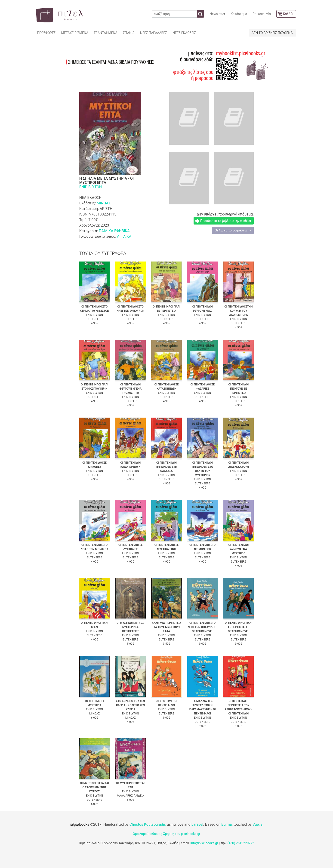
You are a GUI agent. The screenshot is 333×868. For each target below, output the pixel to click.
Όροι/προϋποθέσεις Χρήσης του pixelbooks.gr (166, 834)
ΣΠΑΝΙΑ (129, 33)
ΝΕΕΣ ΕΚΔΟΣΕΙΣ (184, 33)
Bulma (227, 824)
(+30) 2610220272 (241, 843)
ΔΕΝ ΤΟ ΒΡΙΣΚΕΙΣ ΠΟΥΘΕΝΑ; (272, 33)
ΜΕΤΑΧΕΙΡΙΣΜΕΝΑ (75, 33)
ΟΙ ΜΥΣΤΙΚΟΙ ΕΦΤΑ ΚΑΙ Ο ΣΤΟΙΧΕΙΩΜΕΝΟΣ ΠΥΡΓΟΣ (95, 787)
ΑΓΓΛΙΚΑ (124, 236)
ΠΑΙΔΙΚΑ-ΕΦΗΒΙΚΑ (114, 231)
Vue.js (258, 824)
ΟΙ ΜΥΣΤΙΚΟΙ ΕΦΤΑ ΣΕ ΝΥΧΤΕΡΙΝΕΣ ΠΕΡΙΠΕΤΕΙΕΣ (130, 627)
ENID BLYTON (91, 187)
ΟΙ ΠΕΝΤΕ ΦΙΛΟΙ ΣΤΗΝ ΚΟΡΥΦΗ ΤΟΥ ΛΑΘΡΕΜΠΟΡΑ (238, 311)
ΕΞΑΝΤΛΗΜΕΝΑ (106, 33)
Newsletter (217, 14)
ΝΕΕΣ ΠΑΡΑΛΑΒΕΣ (154, 33)
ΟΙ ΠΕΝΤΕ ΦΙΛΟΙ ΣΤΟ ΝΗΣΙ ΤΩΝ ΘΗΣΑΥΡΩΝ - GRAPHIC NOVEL (202, 627)
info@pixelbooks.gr (204, 843)
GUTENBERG (94, 319)
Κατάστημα (239, 14)
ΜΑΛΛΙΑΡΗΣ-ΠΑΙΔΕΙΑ (130, 796)
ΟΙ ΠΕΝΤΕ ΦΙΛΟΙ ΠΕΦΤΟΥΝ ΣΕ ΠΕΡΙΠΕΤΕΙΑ (238, 389)
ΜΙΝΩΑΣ (104, 203)
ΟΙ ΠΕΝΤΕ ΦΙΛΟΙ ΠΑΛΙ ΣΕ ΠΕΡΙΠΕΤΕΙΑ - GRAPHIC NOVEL (239, 627)
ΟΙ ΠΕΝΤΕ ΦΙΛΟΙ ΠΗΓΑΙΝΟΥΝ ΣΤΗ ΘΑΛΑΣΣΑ (166, 467)
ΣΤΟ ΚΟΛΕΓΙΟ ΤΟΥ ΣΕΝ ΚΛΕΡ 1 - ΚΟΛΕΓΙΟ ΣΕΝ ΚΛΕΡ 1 (131, 705)
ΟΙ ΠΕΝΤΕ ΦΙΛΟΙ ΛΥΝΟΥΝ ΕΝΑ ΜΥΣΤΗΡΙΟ (238, 549)
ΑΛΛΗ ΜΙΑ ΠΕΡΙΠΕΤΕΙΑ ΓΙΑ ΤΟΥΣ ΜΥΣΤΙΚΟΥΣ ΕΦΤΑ (166, 627)
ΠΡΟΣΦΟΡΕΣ (46, 33)
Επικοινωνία (262, 14)
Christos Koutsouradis (148, 824)
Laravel (197, 824)
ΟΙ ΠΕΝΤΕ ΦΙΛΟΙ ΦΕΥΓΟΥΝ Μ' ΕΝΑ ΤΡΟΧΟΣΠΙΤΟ (131, 389)
